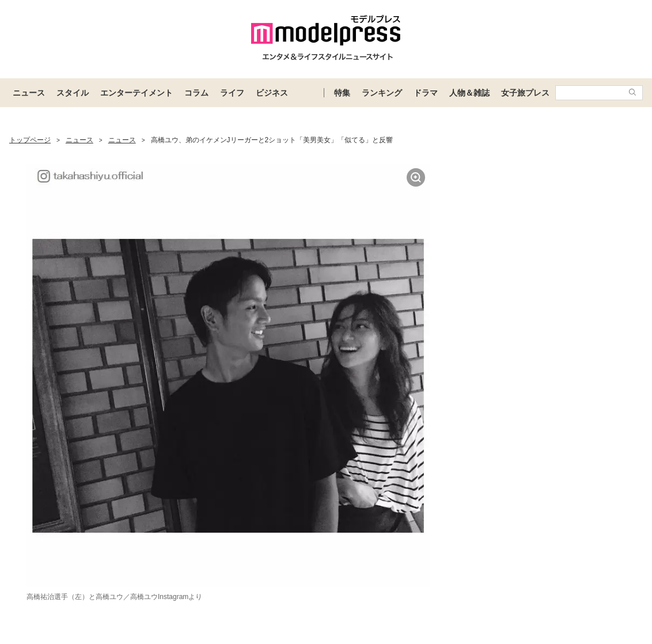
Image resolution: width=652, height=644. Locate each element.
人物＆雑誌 (469, 93)
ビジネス (272, 93)
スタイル (73, 93)
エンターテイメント (137, 93)
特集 (342, 93)
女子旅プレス (525, 93)
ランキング (382, 93)
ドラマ (426, 93)
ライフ (232, 93)
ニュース (29, 93)
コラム (196, 93)
